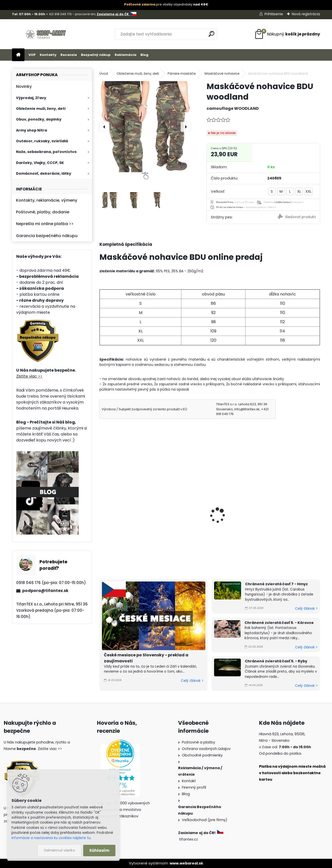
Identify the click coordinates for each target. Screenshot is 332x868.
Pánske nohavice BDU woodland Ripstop (180, 510)
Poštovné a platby (198, 742)
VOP (32, 55)
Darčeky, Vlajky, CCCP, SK (40, 163)
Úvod (104, 73)
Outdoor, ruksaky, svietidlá (42, 141)
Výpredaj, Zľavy (31, 98)
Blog (144, 55)
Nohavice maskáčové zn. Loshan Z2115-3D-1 (236, 510)
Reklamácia (126, 55)
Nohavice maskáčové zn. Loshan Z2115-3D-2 (292, 510)
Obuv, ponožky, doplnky (39, 119)
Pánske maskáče (182, 73)
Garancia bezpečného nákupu (47, 236)
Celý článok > (192, 681)
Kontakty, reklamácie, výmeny (47, 200)
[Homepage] (18, 55)
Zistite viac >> (29, 376)
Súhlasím (99, 850)
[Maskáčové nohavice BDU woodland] (145, 127)
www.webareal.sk (186, 863)
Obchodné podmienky (202, 755)
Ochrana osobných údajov (206, 749)
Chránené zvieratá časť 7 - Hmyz (276, 584)
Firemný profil (194, 787)
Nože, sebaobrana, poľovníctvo (46, 152)
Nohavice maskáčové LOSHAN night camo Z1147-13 (124, 513)
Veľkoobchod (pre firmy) (205, 820)
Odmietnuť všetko (59, 850)
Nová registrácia (306, 14)
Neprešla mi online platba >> (45, 224)
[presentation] (104, 127)
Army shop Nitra (31, 130)
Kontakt (189, 781)
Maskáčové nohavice (222, 73)
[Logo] (46, 34)
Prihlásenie (274, 14)
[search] (211, 34)
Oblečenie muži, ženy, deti (41, 109)
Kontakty (48, 55)
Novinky (24, 86)
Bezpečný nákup (96, 55)
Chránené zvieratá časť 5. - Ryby (276, 661)
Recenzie (69, 55)
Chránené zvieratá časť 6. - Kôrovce (279, 623)
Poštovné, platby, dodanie (43, 212)
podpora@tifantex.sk (45, 591)
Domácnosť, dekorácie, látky (44, 173)
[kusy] (111, 552)
